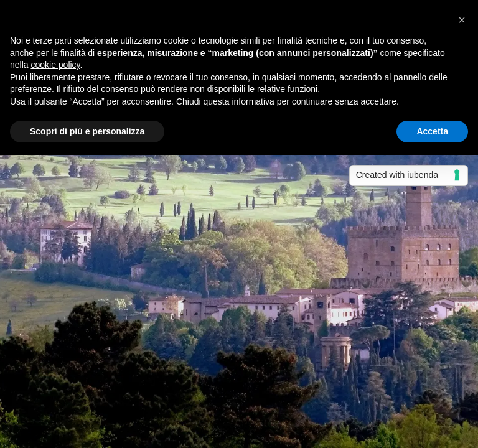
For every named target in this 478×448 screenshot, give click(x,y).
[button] (462, 20)
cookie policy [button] (55, 65)
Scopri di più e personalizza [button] (87, 131)
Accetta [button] (432, 131)
